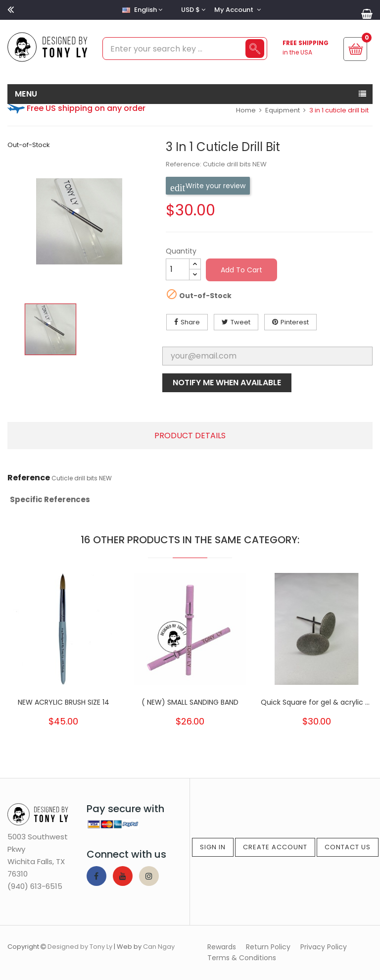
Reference (29, 478)
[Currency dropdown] (192, 10)
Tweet (240, 322)
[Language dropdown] (141, 10)
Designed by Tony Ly (80, 947)
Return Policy (268, 947)
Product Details (190, 436)
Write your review (208, 186)
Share (190, 322)
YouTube (123, 876)
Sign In (213, 847)
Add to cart (241, 270)
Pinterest (295, 322)
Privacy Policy (324, 947)
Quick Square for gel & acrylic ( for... (317, 702)
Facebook (96, 876)
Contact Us (348, 847)
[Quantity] (178, 269)
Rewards (222, 947)
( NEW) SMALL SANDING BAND (190, 702)
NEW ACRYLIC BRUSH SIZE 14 (64, 702)
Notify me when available (227, 383)
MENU (26, 94)
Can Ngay (159, 947)
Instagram (149, 876)
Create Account (275, 847)
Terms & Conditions (242, 958)
